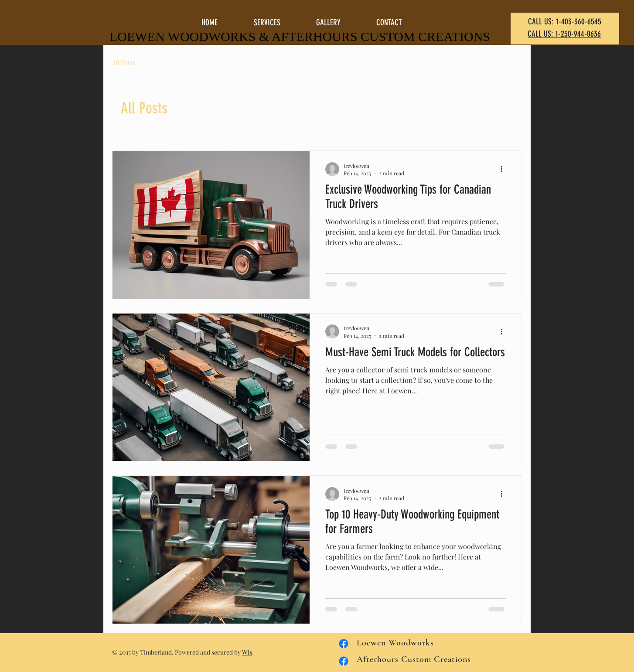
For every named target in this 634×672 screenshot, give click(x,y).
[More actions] (504, 169)
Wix (247, 652)
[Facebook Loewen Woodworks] (344, 661)
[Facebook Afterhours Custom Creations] (344, 644)
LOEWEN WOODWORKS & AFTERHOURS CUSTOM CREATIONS (300, 36)
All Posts (124, 62)
